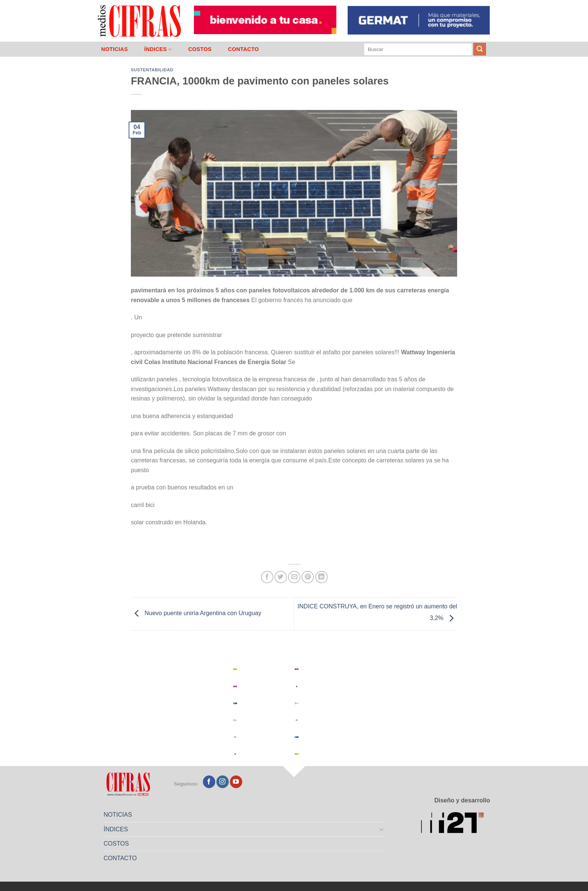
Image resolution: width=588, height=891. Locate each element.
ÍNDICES (158, 49)
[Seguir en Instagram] (223, 782)
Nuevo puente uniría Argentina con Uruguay (196, 613)
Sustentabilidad (152, 70)
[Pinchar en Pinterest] (308, 577)
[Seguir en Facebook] (209, 782)
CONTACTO (244, 49)
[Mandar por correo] (294, 577)
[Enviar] (480, 49)
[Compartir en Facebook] (267, 577)
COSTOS (200, 49)
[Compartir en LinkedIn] (322, 577)
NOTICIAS (115, 49)
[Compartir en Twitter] (281, 577)
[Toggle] (382, 829)
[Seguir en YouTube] (236, 782)
